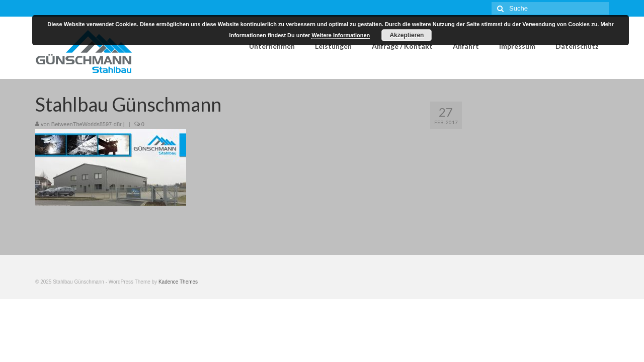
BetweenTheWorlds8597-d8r (87, 124)
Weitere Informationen (341, 35)
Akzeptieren (407, 35)
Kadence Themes (178, 282)
